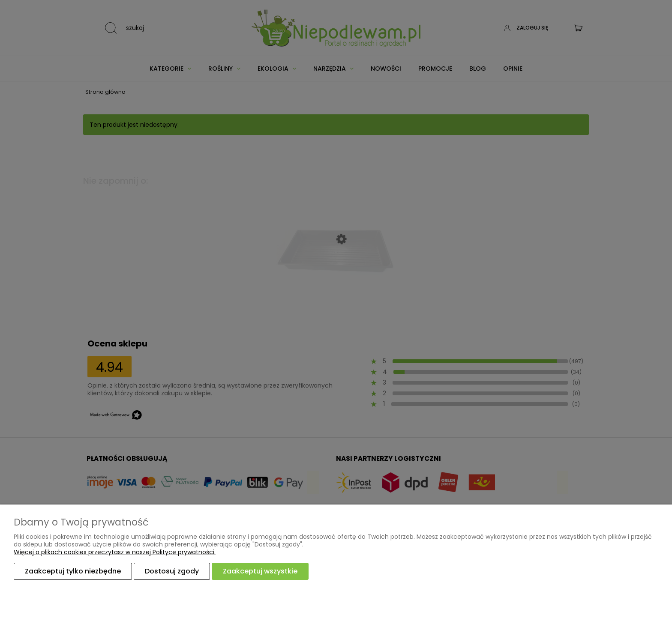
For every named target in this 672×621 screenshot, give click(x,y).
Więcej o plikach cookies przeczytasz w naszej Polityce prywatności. (115, 552)
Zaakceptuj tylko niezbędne (73, 571)
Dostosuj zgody (172, 571)
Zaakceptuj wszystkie (260, 571)
